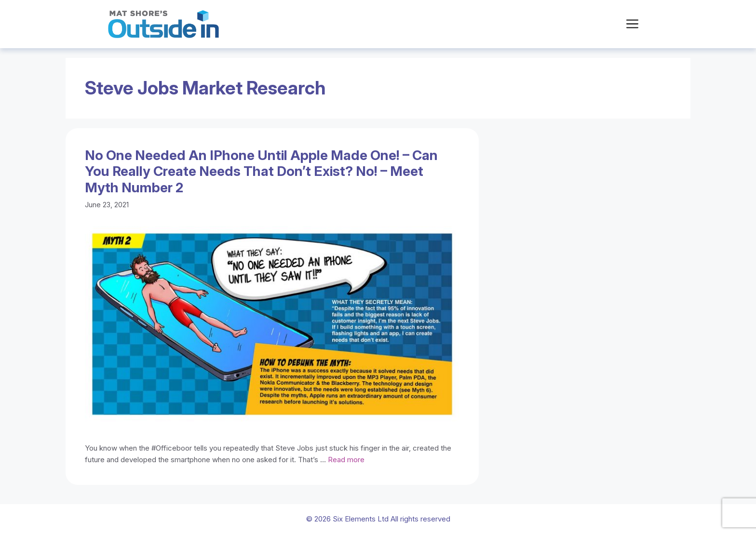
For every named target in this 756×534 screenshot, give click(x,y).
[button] (632, 24)
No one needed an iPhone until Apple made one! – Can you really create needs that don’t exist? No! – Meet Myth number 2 (261, 171)
